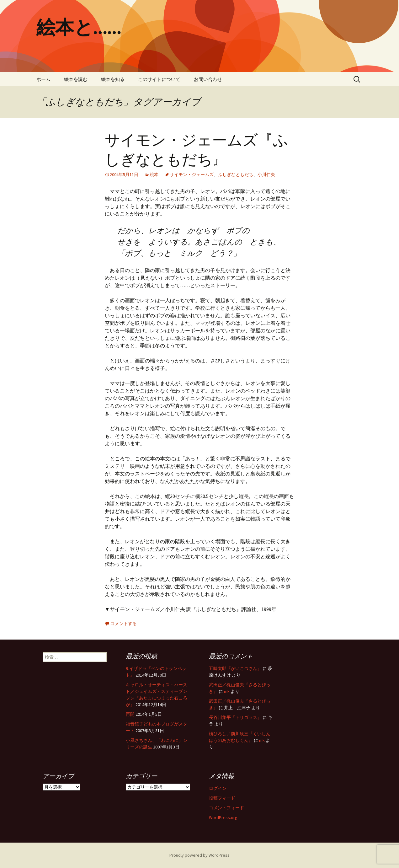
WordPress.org (223, 817)
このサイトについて (159, 79)
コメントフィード (226, 808)
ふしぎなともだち (236, 174)
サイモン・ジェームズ (192, 174)
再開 (130, 714)
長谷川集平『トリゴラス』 (235, 717)
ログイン (218, 788)
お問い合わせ (208, 79)
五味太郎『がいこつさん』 (235, 668)
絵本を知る (113, 79)
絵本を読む (76, 79)
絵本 (154, 174)
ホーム (43, 79)
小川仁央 (266, 174)
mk (227, 691)
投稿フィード (222, 798)
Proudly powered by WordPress (199, 855)
